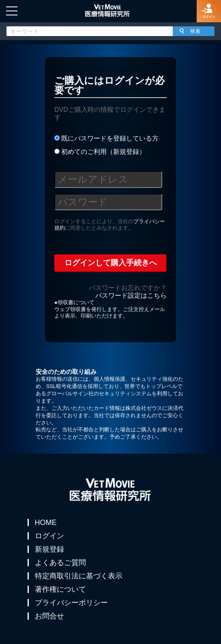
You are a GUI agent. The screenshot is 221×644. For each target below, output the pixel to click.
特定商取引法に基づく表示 (79, 576)
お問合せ (49, 616)
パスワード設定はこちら (131, 295)
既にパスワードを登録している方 (106, 138)
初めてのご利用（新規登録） (100, 152)
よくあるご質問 (60, 563)
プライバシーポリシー (71, 603)
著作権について (60, 589)
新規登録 (49, 549)
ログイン (49, 536)
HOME (46, 522)
